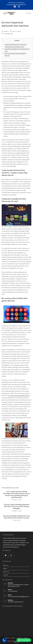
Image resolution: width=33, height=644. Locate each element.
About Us (6, 565)
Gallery (5, 568)
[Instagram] (11, 555)
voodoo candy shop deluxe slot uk (20, 396)
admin (6, 31)
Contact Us (6, 572)
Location (5, 575)
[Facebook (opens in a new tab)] (15, 7)
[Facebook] (6, 555)
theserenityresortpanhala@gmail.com (16, 5)
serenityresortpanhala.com (16, 602)
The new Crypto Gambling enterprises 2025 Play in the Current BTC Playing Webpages (16, 506)
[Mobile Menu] (29, 13)
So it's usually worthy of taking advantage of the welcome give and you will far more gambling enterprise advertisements (16, 494)
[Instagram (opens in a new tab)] (19, 7)
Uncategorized (8, 34)
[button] (24, 640)
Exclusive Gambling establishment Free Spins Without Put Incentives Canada (16, 517)
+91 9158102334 (20, 3)
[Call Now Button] (4, 640)
